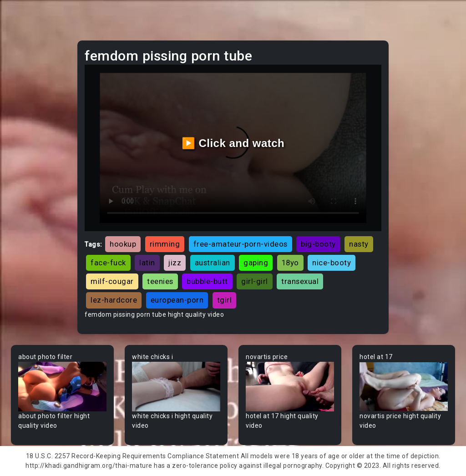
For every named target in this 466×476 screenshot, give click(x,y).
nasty (359, 244)
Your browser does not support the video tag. (62, 387)
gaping (256, 263)
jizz (175, 263)
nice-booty (332, 263)
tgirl (225, 300)
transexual (300, 281)
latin (147, 263)
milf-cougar (112, 281)
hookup (123, 244)
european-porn (177, 300)
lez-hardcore (114, 300)
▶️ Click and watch (233, 143)
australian (213, 263)
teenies (160, 281)
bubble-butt (207, 281)
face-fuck (108, 263)
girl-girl (255, 281)
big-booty (318, 244)
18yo (290, 263)
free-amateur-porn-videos (241, 244)
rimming (165, 244)
